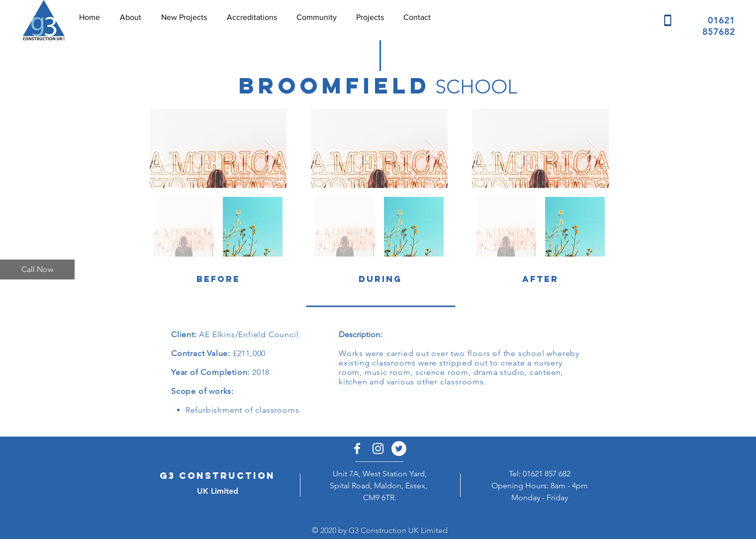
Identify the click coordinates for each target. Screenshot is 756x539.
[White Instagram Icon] (378, 449)
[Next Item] (269, 148)
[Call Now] (37, 269)
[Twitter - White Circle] (399, 449)
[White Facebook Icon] (357, 449)
